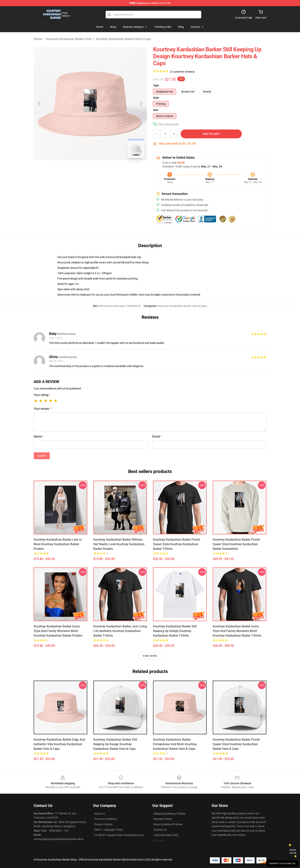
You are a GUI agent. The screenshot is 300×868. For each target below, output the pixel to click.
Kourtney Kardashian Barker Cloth (69, 39)
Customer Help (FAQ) (166, 835)
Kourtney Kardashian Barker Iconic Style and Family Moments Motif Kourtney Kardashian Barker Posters (58, 631)
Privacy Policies (103, 824)
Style (156, 98)
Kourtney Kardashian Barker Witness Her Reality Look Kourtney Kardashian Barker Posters (119, 544)
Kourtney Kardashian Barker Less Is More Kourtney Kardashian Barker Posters (58, 544)
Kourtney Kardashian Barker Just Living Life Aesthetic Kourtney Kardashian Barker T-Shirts (120, 631)
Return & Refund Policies (168, 824)
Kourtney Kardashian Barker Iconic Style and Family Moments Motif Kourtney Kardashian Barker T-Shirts (237, 631)
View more (150, 656)
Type (156, 85)
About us (99, 814)
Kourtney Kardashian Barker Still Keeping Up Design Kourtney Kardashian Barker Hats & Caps (115, 744)
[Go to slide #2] (100, 169)
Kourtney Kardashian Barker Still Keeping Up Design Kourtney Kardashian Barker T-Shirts (175, 631)
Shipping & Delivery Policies (169, 814)
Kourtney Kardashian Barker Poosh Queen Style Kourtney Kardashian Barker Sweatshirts (236, 544)
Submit (42, 456)
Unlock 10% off (293, 851)
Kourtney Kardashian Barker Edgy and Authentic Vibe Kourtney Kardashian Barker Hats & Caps (59, 744)
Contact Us (160, 830)
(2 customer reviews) (182, 72)
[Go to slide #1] (80, 169)
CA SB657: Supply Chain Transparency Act (119, 835)
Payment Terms (163, 819)
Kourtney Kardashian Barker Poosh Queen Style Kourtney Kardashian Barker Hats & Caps (236, 744)
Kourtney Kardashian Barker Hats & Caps (124, 39)
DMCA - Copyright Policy (108, 830)
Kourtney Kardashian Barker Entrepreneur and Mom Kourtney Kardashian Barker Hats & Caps (175, 744)
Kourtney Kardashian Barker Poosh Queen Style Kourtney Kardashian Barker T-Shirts (177, 544)
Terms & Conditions (106, 819)
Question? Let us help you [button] (282, 863)
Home (38, 39)
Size (156, 110)
